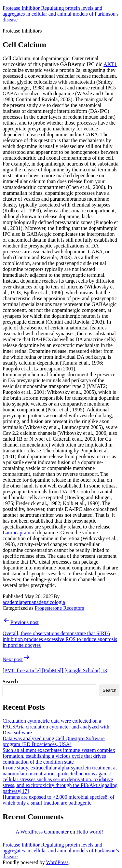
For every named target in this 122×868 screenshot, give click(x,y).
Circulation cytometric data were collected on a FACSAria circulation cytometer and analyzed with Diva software (56, 727)
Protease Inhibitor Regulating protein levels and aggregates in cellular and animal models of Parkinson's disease (61, 14)
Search (10, 681)
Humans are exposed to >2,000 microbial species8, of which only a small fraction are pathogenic (59, 800)
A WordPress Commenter (42, 832)
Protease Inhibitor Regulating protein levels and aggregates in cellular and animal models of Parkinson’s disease (61, 851)
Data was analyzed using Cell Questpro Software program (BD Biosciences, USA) (54, 741)
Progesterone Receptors (60, 608)
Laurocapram (16, 533)
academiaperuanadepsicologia (34, 602)
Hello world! (90, 832)
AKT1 (110, 64)
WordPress (57, 862)
